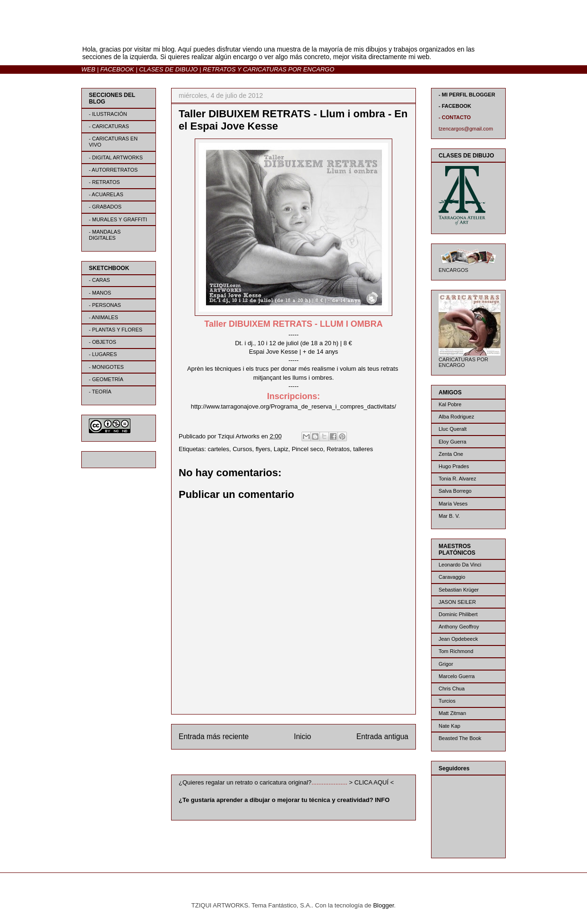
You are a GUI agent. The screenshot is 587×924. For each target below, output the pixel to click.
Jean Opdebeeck (458, 639)
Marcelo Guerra (457, 676)
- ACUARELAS (106, 194)
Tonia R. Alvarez (457, 479)
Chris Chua (452, 689)
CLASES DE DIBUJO (168, 69)
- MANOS (100, 293)
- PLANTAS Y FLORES (116, 330)
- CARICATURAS (109, 126)
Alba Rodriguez (456, 417)
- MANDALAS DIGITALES (105, 235)
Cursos (242, 449)
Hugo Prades (454, 466)
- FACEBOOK (455, 106)
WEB (88, 69)
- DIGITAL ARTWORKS (116, 157)
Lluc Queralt (453, 429)
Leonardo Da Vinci (460, 565)
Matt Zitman (452, 713)
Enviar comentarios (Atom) (313, 761)
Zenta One (451, 454)
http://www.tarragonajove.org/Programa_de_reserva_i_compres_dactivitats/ (293, 406)
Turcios (447, 701)
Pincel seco (307, 449)
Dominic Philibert (458, 614)
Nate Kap (449, 726)
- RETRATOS (104, 182)
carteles (218, 449)
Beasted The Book (460, 738)
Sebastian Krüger (459, 590)
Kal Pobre (450, 404)
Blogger (383, 905)
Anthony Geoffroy (459, 627)
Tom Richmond (456, 651)
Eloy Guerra (453, 442)
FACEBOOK (117, 69)
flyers (263, 449)
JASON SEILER (457, 602)
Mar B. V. (449, 516)
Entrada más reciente (214, 737)
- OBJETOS (103, 342)
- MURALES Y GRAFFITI (118, 219)
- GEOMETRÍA (106, 379)
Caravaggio (452, 577)
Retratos (338, 449)
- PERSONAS (105, 305)
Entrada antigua (382, 737)
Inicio (302, 737)
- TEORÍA (100, 392)
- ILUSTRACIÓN (108, 114)
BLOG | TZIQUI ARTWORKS (174, 32)
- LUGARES (103, 354)
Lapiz (281, 449)
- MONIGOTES (106, 367)
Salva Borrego (455, 491)
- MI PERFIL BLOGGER (467, 95)
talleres (363, 449)
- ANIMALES (104, 317)
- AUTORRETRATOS (113, 170)
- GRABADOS (105, 207)
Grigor (446, 664)
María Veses (453, 504)
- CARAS (99, 280)
